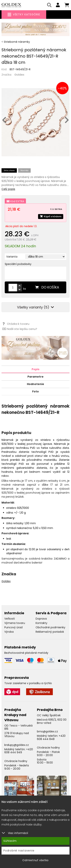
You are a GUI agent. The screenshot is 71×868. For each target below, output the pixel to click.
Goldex (19, 75)
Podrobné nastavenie (19, 851)
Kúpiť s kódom (51, 216)
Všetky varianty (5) (35, 307)
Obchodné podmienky (50, 627)
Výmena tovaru (15, 623)
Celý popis (8, 189)
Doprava (41, 619)
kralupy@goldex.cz (17, 745)
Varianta (12, 257)
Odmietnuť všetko (35, 860)
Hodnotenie (35, 384)
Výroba (9, 632)
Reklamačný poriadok (50, 632)
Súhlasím (10, 841)
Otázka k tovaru (16, 324)
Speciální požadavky (18, 264)
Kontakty (41, 623)
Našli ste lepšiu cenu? (20, 329)
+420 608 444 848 (51, 737)
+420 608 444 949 (19, 751)
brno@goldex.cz (47, 731)
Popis (35, 369)
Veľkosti (10, 619)
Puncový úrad (13, 627)
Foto (35, 391)
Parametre (35, 377)
